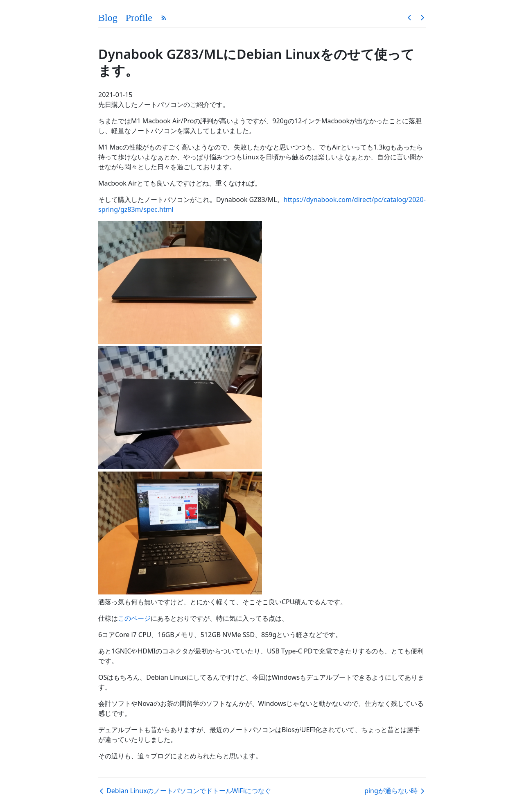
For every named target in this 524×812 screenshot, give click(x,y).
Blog (108, 18)
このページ (134, 618)
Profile (139, 18)
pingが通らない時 (395, 791)
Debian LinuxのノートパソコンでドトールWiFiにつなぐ (185, 791)
